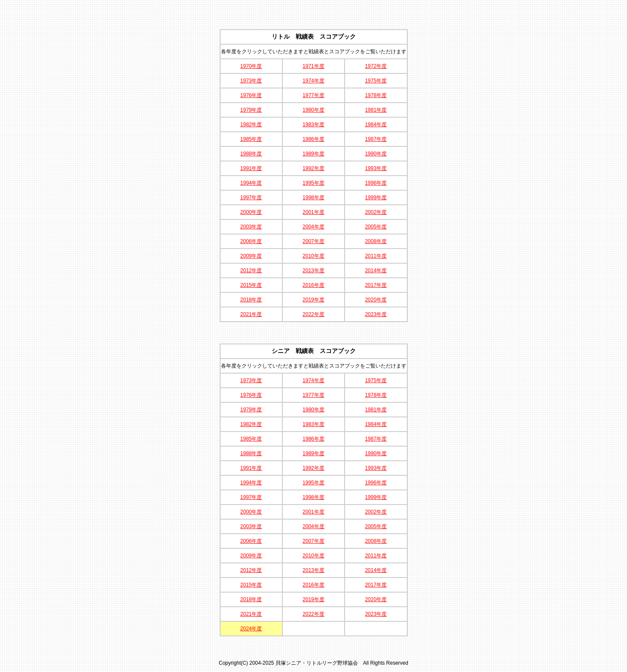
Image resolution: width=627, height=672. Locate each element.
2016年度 (313, 285)
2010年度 (313, 256)
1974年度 (313, 81)
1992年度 (313, 168)
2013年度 (313, 271)
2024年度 (251, 629)
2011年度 (376, 256)
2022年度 (313, 314)
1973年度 (251, 81)
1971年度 (313, 66)
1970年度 (251, 66)
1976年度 (251, 95)
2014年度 (376, 271)
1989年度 (313, 154)
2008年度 (376, 241)
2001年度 (313, 212)
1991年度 (251, 168)
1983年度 (313, 125)
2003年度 (251, 227)
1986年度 (313, 139)
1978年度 (376, 95)
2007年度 (313, 241)
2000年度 (251, 212)
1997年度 (251, 198)
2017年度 (376, 285)
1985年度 (251, 139)
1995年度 (313, 183)
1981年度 (376, 110)
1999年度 (376, 198)
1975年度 (376, 81)
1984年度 (376, 125)
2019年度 (313, 300)
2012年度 (251, 271)
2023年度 (376, 314)
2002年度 (376, 212)
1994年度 (251, 183)
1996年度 (376, 183)
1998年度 (313, 198)
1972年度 (376, 66)
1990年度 (376, 154)
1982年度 (251, 125)
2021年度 (251, 314)
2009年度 (251, 256)
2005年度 (376, 227)
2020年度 (376, 300)
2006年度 (251, 241)
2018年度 (251, 300)
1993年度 (376, 168)
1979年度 (251, 110)
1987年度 (376, 139)
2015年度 (251, 285)
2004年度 (313, 227)
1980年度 (313, 110)
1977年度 (313, 95)
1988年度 (251, 154)
